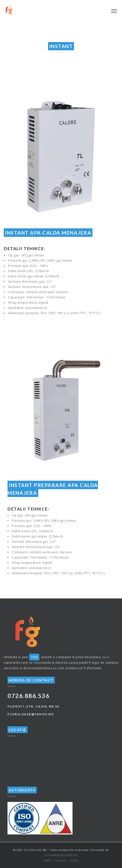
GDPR (74, 860)
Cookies (61, 860)
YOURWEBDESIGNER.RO (61, 855)
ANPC (48, 860)
